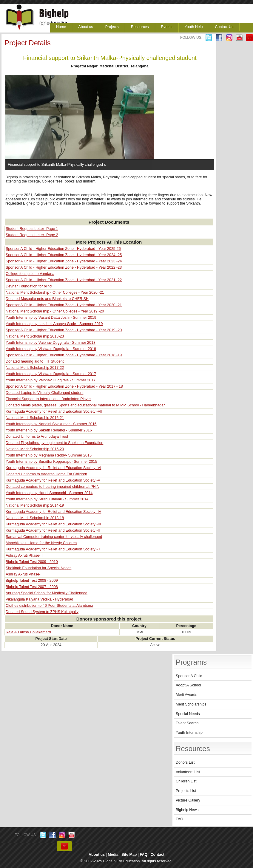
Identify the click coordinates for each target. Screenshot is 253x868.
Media (113, 855)
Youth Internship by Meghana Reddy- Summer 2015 (49, 455)
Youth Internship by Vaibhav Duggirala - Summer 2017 (51, 380)
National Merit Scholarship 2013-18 (35, 518)
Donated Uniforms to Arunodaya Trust (37, 437)
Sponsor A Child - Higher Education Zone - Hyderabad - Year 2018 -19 (64, 355)
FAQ (179, 819)
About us (85, 27)
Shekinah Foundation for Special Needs (38, 568)
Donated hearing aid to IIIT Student (35, 361)
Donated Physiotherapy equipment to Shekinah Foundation (54, 443)
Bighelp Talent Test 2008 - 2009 (32, 581)
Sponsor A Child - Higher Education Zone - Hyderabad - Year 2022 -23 (64, 267)
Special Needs (188, 714)
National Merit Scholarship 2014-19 (35, 505)
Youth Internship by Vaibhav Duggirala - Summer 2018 (51, 343)
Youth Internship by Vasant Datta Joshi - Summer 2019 (51, 318)
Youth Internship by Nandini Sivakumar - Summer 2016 (51, 424)
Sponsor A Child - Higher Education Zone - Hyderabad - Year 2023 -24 (64, 261)
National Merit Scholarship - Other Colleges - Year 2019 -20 (55, 311)
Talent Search (187, 723)
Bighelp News (187, 810)
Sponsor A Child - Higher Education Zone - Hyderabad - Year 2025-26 (63, 249)
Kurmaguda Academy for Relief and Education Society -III (53, 524)
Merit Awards (186, 695)
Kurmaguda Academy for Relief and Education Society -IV (53, 512)
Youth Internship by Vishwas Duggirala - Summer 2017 (51, 374)
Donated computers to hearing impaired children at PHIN (53, 487)
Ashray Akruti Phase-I (24, 574)
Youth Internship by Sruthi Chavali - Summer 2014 (47, 499)
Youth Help (194, 27)
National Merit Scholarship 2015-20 (35, 449)
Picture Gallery (188, 800)
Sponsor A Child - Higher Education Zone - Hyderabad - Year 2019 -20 (64, 330)
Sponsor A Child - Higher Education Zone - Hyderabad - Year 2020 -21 (64, 305)
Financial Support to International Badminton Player (48, 399)
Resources (140, 27)
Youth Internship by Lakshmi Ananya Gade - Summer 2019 (54, 324)
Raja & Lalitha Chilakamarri (28, 632)
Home (61, 27)
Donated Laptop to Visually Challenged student (44, 393)
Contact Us (224, 27)
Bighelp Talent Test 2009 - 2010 (32, 562)
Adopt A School (188, 685)
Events (167, 27)
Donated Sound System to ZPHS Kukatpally (42, 612)
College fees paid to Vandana (30, 274)
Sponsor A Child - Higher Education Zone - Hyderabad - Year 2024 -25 (64, 255)
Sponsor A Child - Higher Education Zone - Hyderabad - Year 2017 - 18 (64, 386)
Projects (112, 27)
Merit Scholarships (191, 704)
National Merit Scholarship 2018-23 (35, 336)
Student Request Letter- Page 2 (32, 235)
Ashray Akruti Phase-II (24, 556)
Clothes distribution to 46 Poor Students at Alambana (49, 606)
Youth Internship (189, 733)
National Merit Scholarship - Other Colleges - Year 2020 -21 (55, 293)
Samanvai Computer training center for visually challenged (54, 537)
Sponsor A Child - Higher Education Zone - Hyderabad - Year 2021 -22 (64, 280)
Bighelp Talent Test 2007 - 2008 (32, 587)
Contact (158, 855)
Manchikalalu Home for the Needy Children (41, 543)
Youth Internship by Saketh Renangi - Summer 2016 (49, 430)
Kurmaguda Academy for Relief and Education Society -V (53, 480)
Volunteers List (188, 772)
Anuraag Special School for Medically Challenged (47, 593)
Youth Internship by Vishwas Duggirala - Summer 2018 (51, 349)
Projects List (186, 791)
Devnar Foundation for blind (29, 286)
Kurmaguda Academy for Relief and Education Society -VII (54, 411)
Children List (186, 781)
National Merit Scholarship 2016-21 (35, 418)
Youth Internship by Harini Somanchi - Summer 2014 (49, 493)
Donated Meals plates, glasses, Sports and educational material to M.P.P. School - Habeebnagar (85, 405)
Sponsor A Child (189, 676)
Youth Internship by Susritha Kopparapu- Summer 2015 (51, 462)
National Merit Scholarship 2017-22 (35, 368)
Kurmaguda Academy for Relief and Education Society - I (53, 549)
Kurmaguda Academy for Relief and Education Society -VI (53, 468)
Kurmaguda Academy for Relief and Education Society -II (53, 530)
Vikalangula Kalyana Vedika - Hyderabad (39, 599)
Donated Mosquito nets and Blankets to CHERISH (47, 299)
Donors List (185, 762)
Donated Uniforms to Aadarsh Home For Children (46, 474)
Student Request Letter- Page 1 (32, 229)
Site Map (129, 855)
